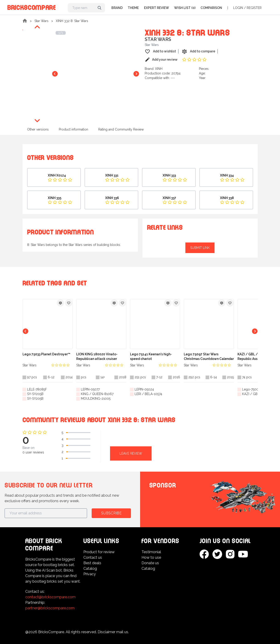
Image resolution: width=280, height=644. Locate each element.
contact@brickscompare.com (50, 597)
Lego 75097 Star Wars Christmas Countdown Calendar (209, 356)
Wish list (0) (185, 8)
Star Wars (41, 21)
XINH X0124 (57, 175)
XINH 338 (227, 198)
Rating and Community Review (121, 129)
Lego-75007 (251, 389)
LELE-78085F (37, 389)
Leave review (131, 453)
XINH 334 (227, 175)
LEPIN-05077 (90, 389)
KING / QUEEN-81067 (97, 394)
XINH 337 (169, 198)
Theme (133, 8)
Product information (74, 129)
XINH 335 (55, 198)
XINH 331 (112, 175)
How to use (151, 557)
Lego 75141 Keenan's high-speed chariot (151, 356)
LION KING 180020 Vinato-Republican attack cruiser (97, 356)
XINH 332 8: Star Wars (72, 21)
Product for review (99, 552)
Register (254, 8)
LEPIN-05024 (144, 389)
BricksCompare (32, 7)
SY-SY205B (35, 394)
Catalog (90, 568)
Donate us (150, 563)
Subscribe (111, 513)
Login (238, 8)
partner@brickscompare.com (50, 608)
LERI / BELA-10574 (148, 394)
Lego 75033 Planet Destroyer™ (46, 354)
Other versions (38, 129)
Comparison (211, 8)
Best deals (92, 563)
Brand (117, 8)
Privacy (90, 574)
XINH (159, 69)
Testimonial (151, 552)
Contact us (93, 557)
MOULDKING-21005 (96, 399)
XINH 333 (169, 175)
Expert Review (157, 8)
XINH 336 (112, 198)
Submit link (200, 248)
